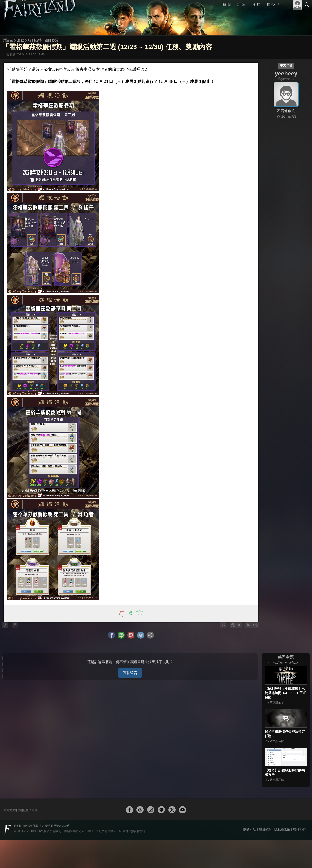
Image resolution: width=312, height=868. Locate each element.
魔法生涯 (274, 5)
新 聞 (227, 5)
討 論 (242, 5)
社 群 (256, 5)
